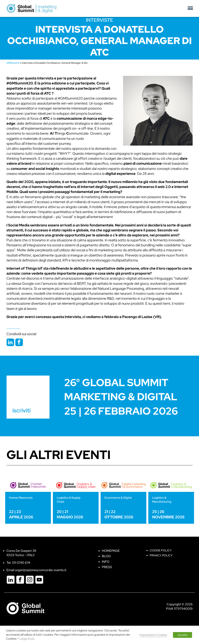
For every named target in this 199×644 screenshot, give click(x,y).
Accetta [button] (182, 635)
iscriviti (22, 410)
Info (106, 562)
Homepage (111, 551)
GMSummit (13, 63)
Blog (106, 556)
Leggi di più (27, 639)
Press (107, 567)
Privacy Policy (161, 555)
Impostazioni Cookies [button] (153, 635)
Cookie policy (161, 551)
